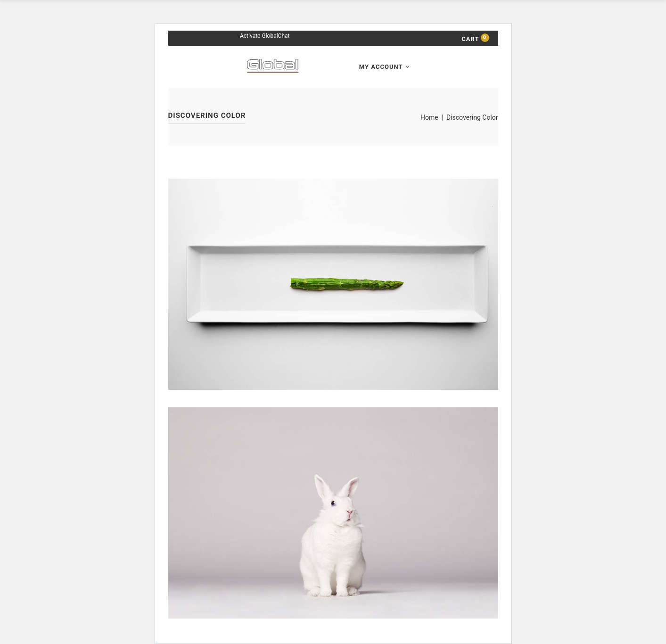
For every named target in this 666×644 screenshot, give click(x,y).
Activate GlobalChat (265, 36)
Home (429, 117)
